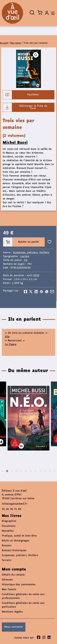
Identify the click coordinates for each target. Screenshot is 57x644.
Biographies (9, 521)
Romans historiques (14, 551)
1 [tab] (2, 471)
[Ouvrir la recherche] (32, 13)
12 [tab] (55, 471)
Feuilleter (21, 95)
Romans (7, 546)
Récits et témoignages (16, 541)
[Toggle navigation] (52, 13)
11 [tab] (50, 471)
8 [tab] (36, 471)
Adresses (7, 580)
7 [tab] (31, 471)
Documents (9, 526)
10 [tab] (45, 471)
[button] (36, 55)
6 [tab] (26, 471)
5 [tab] (21, 471)
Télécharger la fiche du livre (25, 107)
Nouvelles (8, 531)
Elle (7, 337)
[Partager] (25, 292)
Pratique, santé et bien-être (19, 536)
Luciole (25, 256)
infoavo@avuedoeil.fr (15, 504)
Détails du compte (13, 575)
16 (26, 260)
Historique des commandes (19, 585)
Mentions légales (12, 612)
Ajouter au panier (21, 242)
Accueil (4, 43)
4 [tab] (17, 471)
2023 (36, 276)
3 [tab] (12, 471)
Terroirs (7, 560)
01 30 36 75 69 (11, 509)
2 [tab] (7, 471)
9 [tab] (40, 471)
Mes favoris (9, 590)
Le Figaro (11, 344)
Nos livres (16, 43)
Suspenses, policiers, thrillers (31, 253)
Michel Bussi (15, 143)
